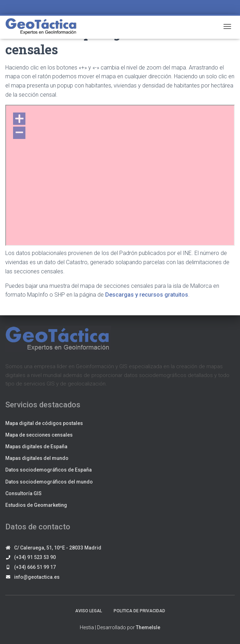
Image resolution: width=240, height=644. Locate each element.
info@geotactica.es (37, 577)
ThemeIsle (148, 627)
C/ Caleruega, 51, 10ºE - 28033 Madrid (58, 548)
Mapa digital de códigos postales (44, 423)
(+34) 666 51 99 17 (35, 567)
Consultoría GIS (23, 493)
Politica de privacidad (139, 611)
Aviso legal (89, 611)
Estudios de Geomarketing (36, 505)
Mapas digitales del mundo (37, 458)
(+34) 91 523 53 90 (35, 557)
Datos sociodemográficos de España (49, 470)
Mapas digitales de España (36, 446)
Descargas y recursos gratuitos (147, 295)
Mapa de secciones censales (39, 435)
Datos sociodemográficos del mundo (49, 482)
